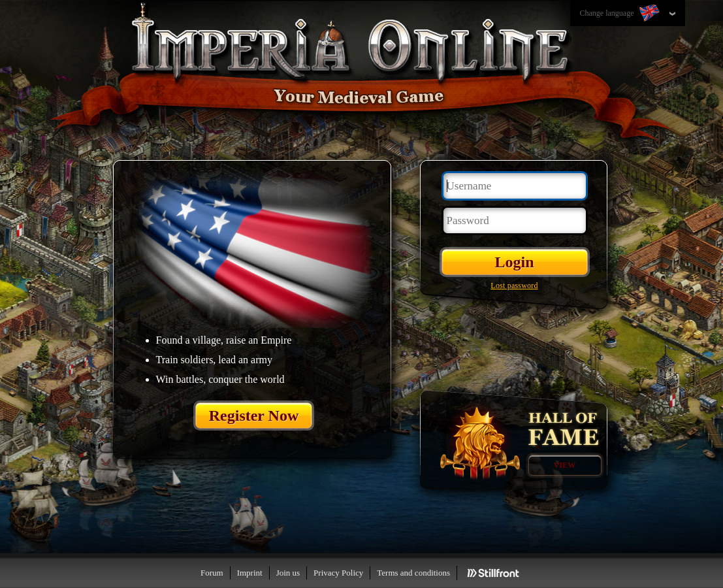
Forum (212, 573)
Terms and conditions (413, 573)
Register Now (254, 416)
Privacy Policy (338, 573)
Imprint (250, 573)
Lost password (514, 286)
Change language (621, 14)
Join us (288, 573)
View (565, 465)
